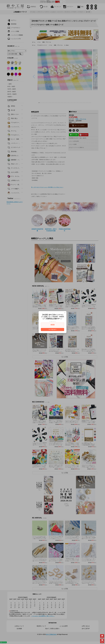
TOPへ (102, 636)
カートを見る (102, 641)
